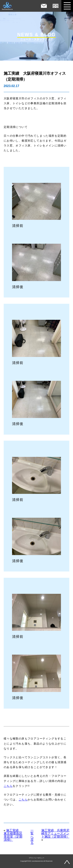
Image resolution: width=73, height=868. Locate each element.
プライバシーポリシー (36, 858)
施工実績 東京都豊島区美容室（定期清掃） (13, 835)
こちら (8, 786)
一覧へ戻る (32, 837)
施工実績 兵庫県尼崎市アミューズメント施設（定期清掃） (55, 833)
